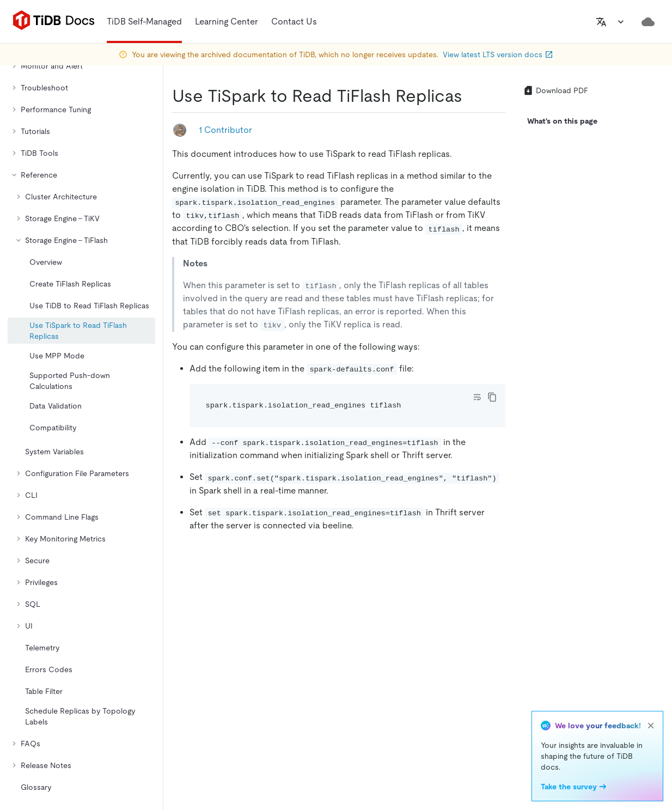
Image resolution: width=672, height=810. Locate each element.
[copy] (492, 397)
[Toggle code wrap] (477, 397)
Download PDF (555, 90)
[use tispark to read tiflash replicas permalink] (471, 96)
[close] (651, 726)
